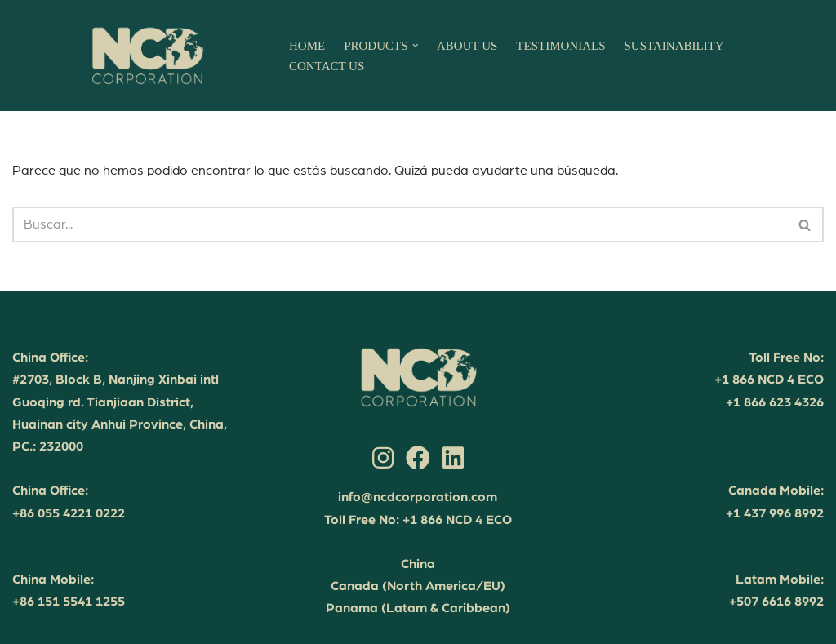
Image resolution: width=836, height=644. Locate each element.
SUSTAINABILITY (674, 46)
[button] (416, 46)
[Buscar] (400, 224)
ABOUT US (467, 46)
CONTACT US (327, 66)
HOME (307, 46)
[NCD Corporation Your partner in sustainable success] (147, 56)
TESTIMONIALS (560, 46)
